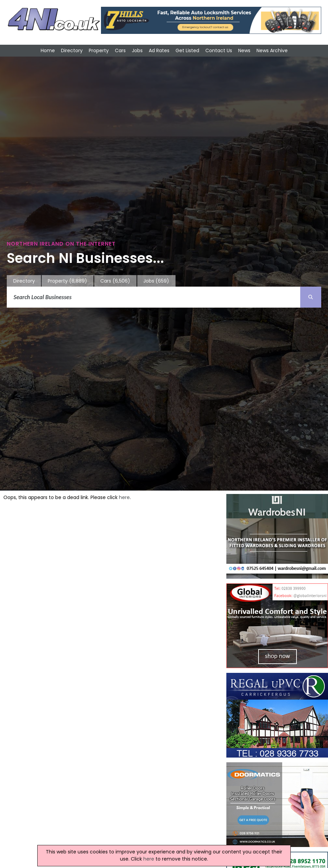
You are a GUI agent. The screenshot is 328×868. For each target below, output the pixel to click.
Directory (72, 50)
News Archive (272, 50)
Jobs (137, 50)
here (124, 497)
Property (99, 50)
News (244, 50)
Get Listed (187, 50)
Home (48, 50)
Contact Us (219, 50)
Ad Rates (159, 50)
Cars (120, 50)
